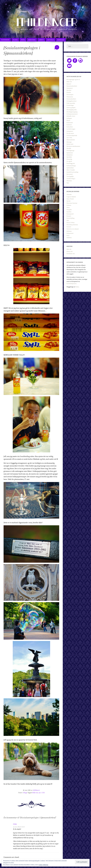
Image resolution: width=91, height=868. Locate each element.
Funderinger (70, 105)
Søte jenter (70, 174)
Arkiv (41, 40)
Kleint (68, 120)
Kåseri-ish (70, 251)
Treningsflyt (70, 176)
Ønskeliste (70, 155)
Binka (77, 287)
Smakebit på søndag (72, 172)
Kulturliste (70, 127)
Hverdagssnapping (72, 112)
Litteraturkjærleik (72, 135)
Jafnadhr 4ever (71, 116)
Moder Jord (70, 144)
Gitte (15, 824)
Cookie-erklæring (43, 865)
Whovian (69, 181)
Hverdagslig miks (72, 110)
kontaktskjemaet (71, 284)
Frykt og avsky (71, 103)
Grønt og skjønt (71, 108)
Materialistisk (71, 140)
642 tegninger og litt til (73, 79)
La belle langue (71, 129)
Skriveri (32, 40)
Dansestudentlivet (72, 86)
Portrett (69, 227)
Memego (69, 142)
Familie (69, 92)
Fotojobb (69, 210)
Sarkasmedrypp (71, 166)
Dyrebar (69, 90)
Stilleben (69, 238)
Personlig (69, 159)
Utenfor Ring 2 (71, 179)
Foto (23, 40)
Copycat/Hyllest (71, 197)
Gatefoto (69, 212)
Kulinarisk (70, 123)
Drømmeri (70, 88)
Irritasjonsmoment (72, 114)
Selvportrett (70, 233)
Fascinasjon (70, 95)
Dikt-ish (69, 249)
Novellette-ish (71, 254)
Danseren (5, 40)
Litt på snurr (70, 133)
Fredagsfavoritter (72, 101)
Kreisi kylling (70, 218)
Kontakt (61, 40)
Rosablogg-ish (71, 163)
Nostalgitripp (70, 150)
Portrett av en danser (73, 229)
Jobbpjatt (69, 118)
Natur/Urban (71, 222)
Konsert (69, 216)
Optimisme (70, 153)
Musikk (69, 148)
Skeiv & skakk (71, 170)
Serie (68, 235)
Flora (68, 207)
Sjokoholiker (70, 168)
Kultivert (69, 125)
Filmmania (70, 97)
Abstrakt (69, 194)
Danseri (69, 84)
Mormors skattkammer (73, 146)
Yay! (68, 183)
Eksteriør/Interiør (72, 203)
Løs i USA (42, 793)
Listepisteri (70, 131)
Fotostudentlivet (71, 99)
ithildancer (36, 790)
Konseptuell (70, 214)
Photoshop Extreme (72, 225)
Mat (68, 220)
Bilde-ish (35, 793)
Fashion (69, 205)
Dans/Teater (70, 199)
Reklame (69, 231)
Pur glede (69, 161)
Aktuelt (51, 40)
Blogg (15, 40)
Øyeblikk (69, 157)
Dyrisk (69, 201)
